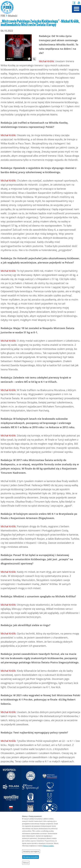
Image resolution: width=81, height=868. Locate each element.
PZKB (3, 16)
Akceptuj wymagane (31, 851)
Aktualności (13, 16)
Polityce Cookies (48, 846)
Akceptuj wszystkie (31, 857)
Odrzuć (26, 863)
